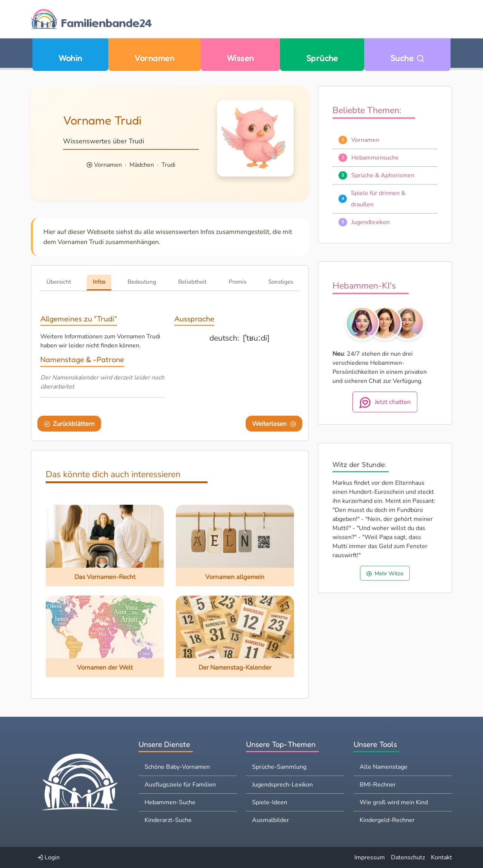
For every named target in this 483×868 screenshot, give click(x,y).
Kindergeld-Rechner (387, 820)
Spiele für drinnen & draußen (378, 199)
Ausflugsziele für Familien (180, 785)
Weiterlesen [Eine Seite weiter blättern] (274, 424)
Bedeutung (142, 282)
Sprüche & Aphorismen (383, 175)
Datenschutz (408, 857)
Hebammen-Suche (170, 802)
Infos (99, 282)
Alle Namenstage (384, 767)
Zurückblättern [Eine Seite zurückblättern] (69, 424)
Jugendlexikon (371, 222)
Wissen (240, 58)
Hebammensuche (375, 158)
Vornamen (154, 58)
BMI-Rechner (378, 785)
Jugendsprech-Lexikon (282, 785)
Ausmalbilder (271, 820)
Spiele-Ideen (270, 802)
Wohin (70, 58)
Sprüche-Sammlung (279, 767)
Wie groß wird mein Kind (394, 802)
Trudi (168, 165)
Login (48, 857)
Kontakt (441, 857)
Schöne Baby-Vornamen (177, 767)
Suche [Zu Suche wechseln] (408, 58)
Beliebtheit (192, 282)
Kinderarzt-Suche (168, 820)
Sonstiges (281, 282)
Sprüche (322, 58)
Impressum (370, 857)
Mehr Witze (385, 573)
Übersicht (59, 282)
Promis (238, 282)
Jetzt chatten (385, 403)
